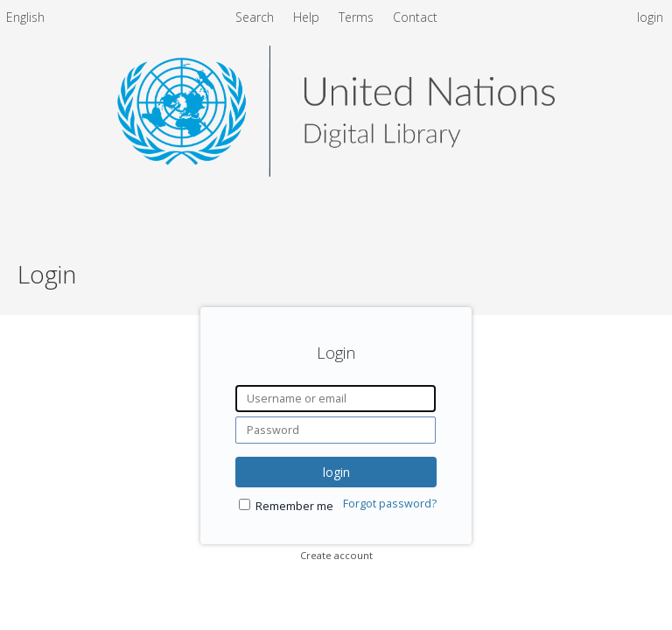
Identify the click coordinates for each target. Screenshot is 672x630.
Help (308, 17)
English (25, 17)
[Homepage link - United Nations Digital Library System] (336, 172)
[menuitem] (25, 20)
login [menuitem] (650, 17)
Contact (415, 17)
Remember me (294, 506)
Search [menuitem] (255, 17)
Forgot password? (390, 504)
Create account (336, 555)
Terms (358, 17)
